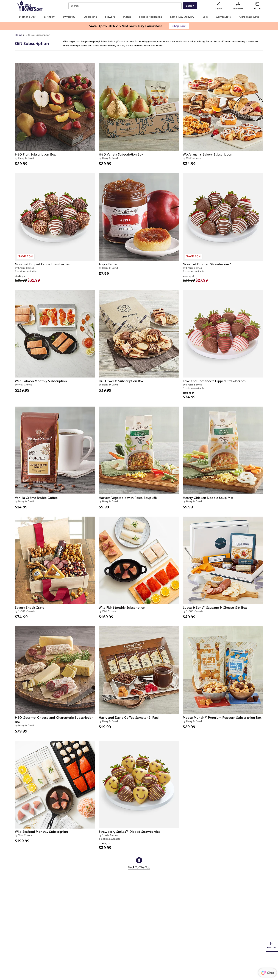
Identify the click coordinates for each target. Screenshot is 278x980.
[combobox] (125, 6)
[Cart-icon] (257, 6)
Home (19, 35)
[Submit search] (190, 6)
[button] (27, 17)
